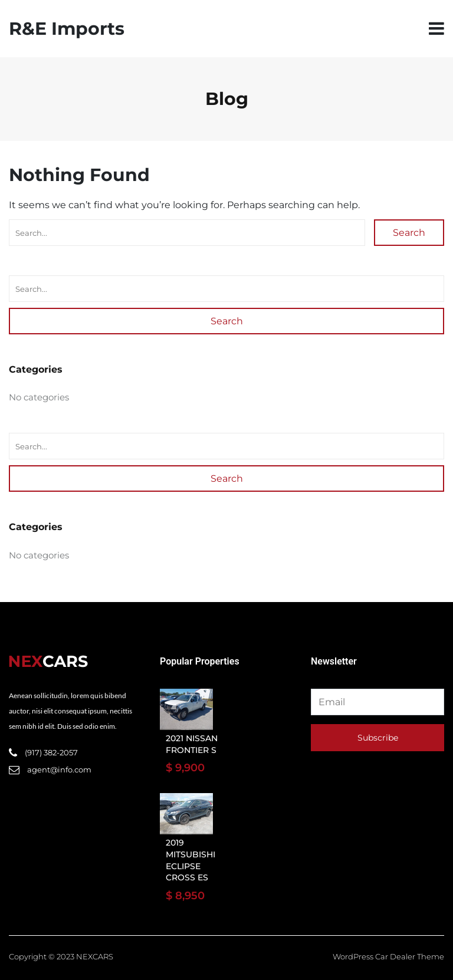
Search (409, 233)
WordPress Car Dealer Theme (388, 956)
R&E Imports (67, 29)
